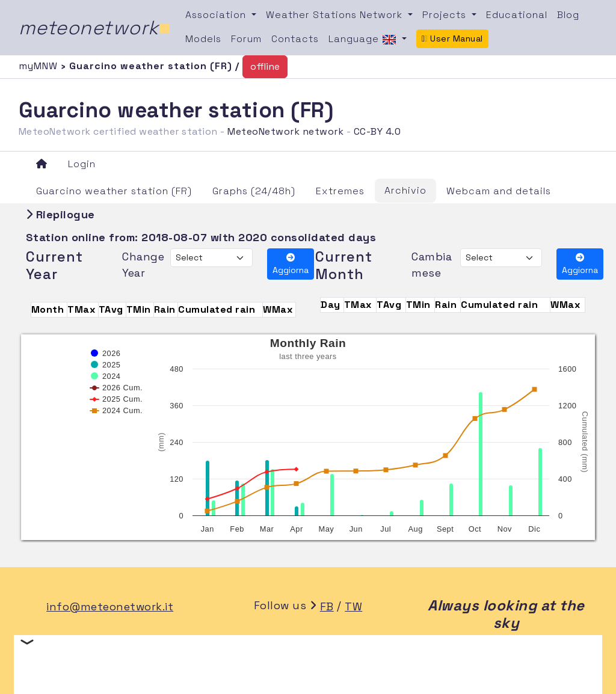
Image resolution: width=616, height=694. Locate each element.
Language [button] (364, 40)
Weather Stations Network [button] (336, 15)
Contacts (295, 39)
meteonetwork (95, 28)
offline (265, 66)
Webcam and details (499, 191)
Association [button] (217, 15)
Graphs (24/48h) (254, 191)
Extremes (340, 191)
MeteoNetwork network (285, 131)
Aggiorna (291, 264)
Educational (517, 15)
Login (82, 164)
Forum (246, 39)
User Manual (452, 38)
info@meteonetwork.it (110, 606)
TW (353, 606)
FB (327, 606)
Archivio (405, 190)
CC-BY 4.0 (377, 131)
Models (203, 39)
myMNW (40, 66)
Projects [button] (446, 15)
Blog (568, 15)
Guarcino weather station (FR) (114, 191)
